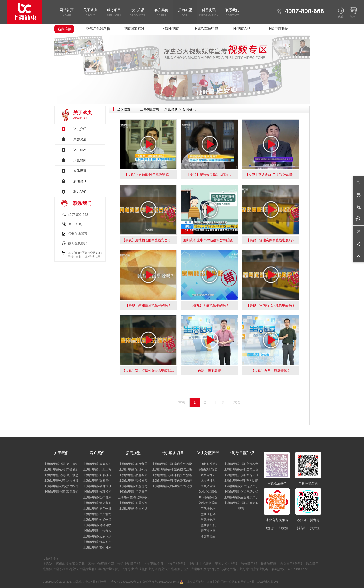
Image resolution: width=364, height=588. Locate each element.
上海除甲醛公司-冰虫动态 (61, 475)
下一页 (220, 402)
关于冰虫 (90, 13)
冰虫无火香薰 (208, 503)
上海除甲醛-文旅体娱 (97, 536)
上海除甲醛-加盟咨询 (133, 503)
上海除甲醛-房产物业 (97, 508)
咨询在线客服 (78, 243)
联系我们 (232, 13)
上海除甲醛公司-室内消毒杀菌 (172, 481)
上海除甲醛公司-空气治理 (241, 469)
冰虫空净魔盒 (208, 492)
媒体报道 (80, 171)
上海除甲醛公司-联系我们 (61, 492)
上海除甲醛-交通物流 (97, 520)
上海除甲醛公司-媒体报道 (61, 486)
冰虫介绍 (80, 129)
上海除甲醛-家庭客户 (97, 464)
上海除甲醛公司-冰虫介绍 (61, 464)
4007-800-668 (78, 215)
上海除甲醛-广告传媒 (97, 531)
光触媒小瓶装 (208, 464)
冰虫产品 (138, 13)
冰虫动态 (80, 150)
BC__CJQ (75, 224)
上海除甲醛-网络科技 (97, 525)
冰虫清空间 (208, 486)
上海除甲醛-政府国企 (97, 481)
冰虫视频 (80, 160)
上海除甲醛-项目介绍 (133, 469)
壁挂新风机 (208, 525)
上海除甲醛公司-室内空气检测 (172, 464)
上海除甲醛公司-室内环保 (241, 475)
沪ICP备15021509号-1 (124, 582)
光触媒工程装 (208, 469)
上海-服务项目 (172, 453)
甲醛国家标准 (134, 29)
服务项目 (114, 13)
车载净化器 (208, 520)
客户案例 (161, 13)
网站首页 (67, 13)
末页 (237, 402)
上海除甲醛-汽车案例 (97, 542)
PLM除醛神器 (208, 497)
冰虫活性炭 (208, 481)
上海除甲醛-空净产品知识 (241, 492)
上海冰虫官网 (149, 109)
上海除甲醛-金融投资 (97, 492)
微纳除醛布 (208, 475)
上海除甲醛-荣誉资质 (133, 481)
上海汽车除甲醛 (206, 29)
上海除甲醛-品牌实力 (133, 475)
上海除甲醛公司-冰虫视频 (61, 481)
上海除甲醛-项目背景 (133, 464)
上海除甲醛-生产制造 (97, 514)
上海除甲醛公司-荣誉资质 (61, 469)
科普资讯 (209, 13)
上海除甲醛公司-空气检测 (241, 464)
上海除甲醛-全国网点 (133, 508)
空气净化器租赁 (98, 29)
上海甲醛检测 (278, 29)
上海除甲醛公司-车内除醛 (241, 481)
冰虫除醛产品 (208, 453)
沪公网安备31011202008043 (163, 582)
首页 (182, 402)
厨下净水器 (208, 531)
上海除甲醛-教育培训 (97, 486)
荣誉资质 (80, 139)
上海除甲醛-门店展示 (133, 492)
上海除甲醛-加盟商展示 (133, 497)
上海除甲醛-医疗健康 (97, 497)
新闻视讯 (80, 181)
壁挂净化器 (208, 514)
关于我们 (61, 453)
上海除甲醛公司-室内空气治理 (172, 469)
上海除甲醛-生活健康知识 (241, 497)
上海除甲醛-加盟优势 (133, 486)
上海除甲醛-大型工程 (97, 469)
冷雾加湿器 (208, 536)
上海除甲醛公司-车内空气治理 (172, 475)
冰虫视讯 (171, 109)
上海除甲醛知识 (241, 453)
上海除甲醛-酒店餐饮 (97, 503)
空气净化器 (208, 508)
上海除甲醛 (170, 29)
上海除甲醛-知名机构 (97, 475)
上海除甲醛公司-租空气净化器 (172, 486)
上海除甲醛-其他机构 (97, 547)
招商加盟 (185, 13)
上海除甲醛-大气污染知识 (241, 486)
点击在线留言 (78, 234)
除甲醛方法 (242, 29)
